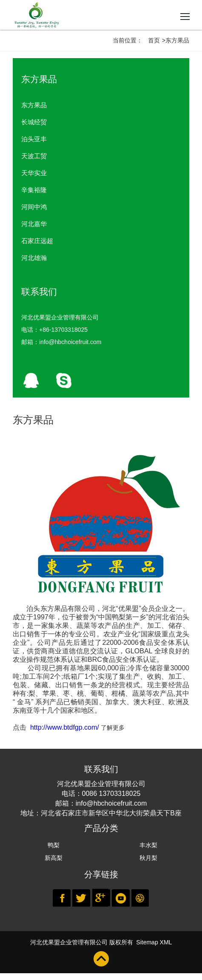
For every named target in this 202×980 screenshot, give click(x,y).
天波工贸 (34, 156)
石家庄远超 (37, 241)
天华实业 (34, 173)
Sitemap (147, 942)
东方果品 (34, 105)
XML (166, 942)
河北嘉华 (34, 224)
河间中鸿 (34, 207)
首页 (154, 40)
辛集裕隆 (34, 190)
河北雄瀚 (34, 258)
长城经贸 (34, 122)
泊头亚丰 (34, 139)
